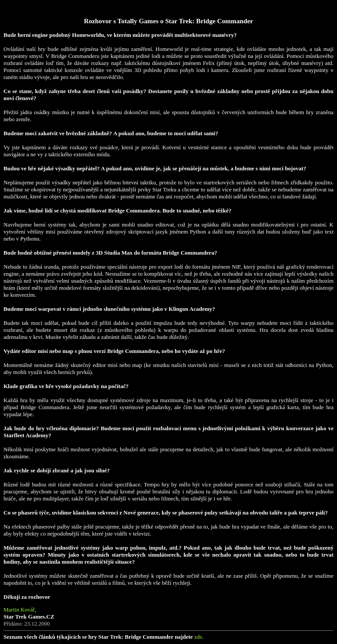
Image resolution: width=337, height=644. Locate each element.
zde (198, 637)
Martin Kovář (19, 610)
